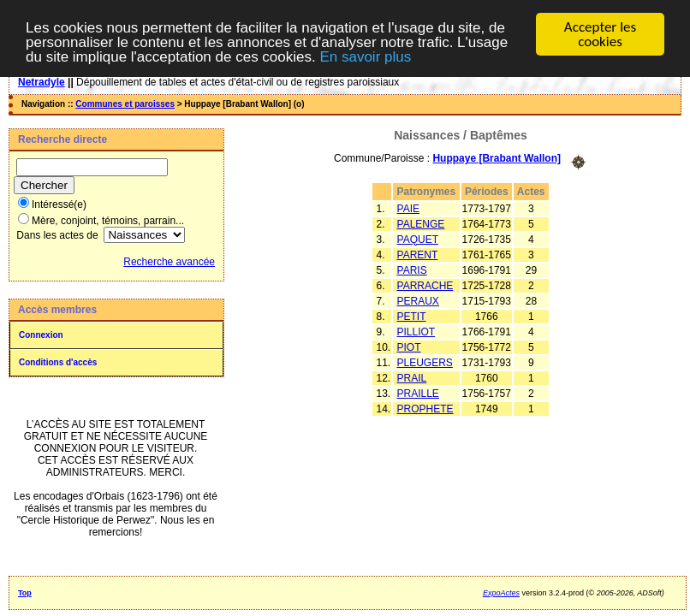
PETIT (412, 316)
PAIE (408, 208)
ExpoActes (501, 593)
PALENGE (421, 223)
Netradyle (42, 82)
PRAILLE (418, 393)
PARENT (418, 254)
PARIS (412, 269)
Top (25, 593)
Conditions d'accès (58, 362)
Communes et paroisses (125, 104)
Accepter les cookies (600, 34)
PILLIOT (416, 331)
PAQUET (418, 239)
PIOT (409, 346)
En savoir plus (365, 57)
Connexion (41, 335)
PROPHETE (425, 408)
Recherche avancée (169, 262)
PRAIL (412, 377)
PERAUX (418, 300)
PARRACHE (425, 285)
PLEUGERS (425, 362)
